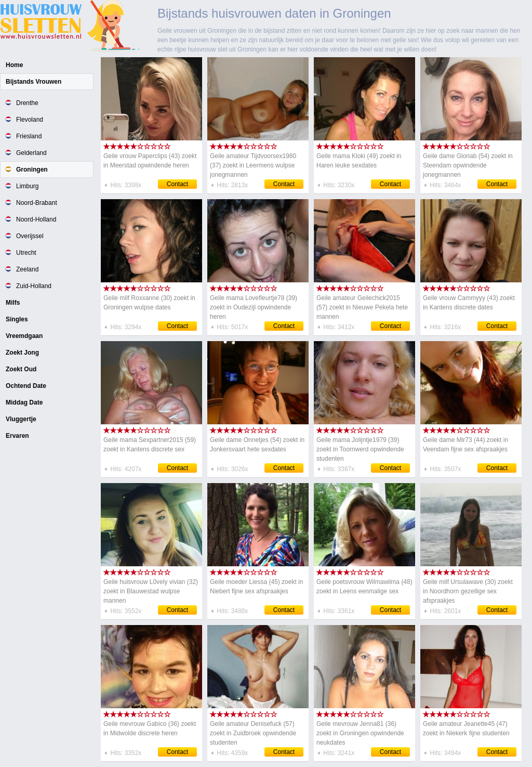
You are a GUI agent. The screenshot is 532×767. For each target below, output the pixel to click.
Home (14, 65)
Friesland (29, 136)
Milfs (13, 303)
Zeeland (27, 269)
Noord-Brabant (37, 203)
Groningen (32, 170)
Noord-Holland (36, 219)
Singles (17, 319)
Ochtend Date (26, 386)
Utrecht (26, 253)
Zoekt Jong (22, 353)
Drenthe (27, 103)
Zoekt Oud (21, 369)
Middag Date (24, 402)
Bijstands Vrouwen (34, 82)
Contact (177, 184)
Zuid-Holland (34, 286)
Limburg (27, 186)
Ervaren (17, 436)
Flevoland (30, 120)
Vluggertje (21, 419)
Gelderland (31, 153)
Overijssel (30, 236)
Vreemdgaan (24, 336)
